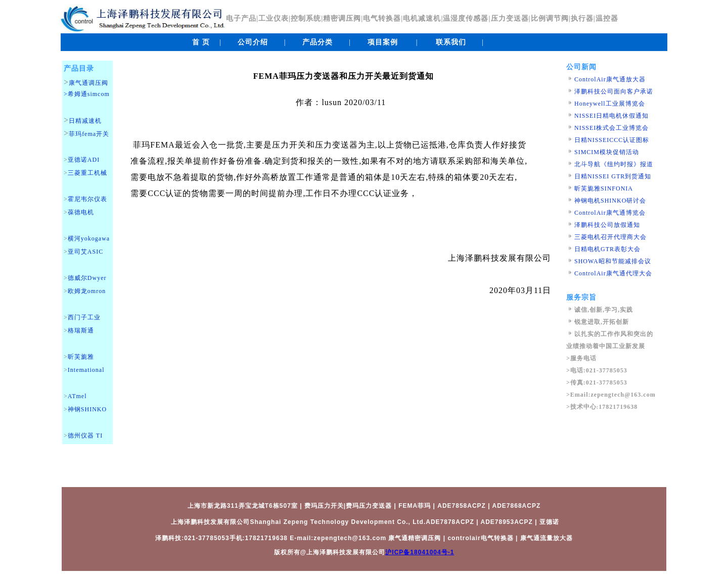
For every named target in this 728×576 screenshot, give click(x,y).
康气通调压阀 (88, 83)
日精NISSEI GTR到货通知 (613, 176)
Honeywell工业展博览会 (610, 104)
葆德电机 (81, 212)
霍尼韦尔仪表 (87, 199)
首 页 (201, 42)
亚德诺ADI (84, 160)
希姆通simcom (89, 94)
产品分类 (317, 42)
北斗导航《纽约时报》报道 (614, 164)
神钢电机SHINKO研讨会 (610, 201)
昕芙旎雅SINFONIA (604, 188)
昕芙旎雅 (81, 357)
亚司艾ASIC (85, 252)
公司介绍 (253, 42)
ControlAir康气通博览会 (610, 213)
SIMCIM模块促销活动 (607, 152)
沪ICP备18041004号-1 (420, 552)
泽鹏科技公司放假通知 (607, 225)
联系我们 (451, 42)
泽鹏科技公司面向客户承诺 (614, 91)
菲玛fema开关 (89, 134)
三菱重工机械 (87, 173)
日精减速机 (85, 121)
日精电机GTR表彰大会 (607, 249)
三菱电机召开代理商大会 (610, 237)
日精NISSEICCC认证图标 (612, 140)
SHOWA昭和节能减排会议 (613, 261)
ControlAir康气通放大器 (610, 79)
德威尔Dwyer (87, 278)
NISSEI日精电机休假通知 (611, 116)
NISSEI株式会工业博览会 (611, 128)
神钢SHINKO (87, 409)
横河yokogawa (89, 238)
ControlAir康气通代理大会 (613, 273)
